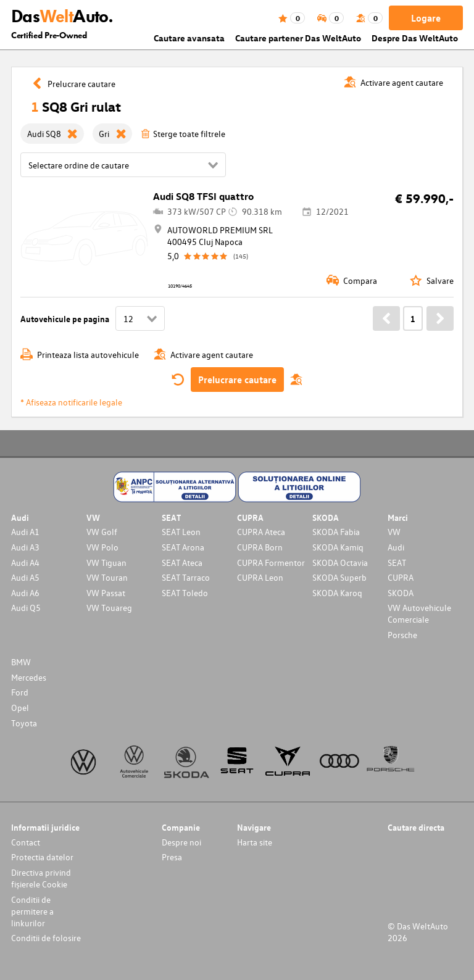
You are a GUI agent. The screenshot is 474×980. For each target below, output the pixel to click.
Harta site (255, 842)
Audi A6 (25, 593)
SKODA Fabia (336, 532)
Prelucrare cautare (237, 380)
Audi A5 (25, 577)
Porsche (402, 635)
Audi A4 (25, 563)
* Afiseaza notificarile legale (71, 402)
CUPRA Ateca (261, 532)
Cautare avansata (189, 38)
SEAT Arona (183, 547)
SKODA (401, 593)
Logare (426, 18)
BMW (21, 662)
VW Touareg (109, 608)
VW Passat (106, 593)
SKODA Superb (339, 577)
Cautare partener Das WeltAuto (298, 38)
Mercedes (29, 677)
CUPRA (401, 577)
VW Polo (102, 547)
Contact (26, 842)
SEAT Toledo (185, 593)
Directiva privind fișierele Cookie (41, 878)
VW (394, 532)
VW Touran (107, 577)
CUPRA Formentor (271, 563)
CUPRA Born (260, 547)
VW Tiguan (106, 563)
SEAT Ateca (182, 563)
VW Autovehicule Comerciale (419, 613)
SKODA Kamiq (338, 547)
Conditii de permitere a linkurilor (32, 911)
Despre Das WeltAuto (415, 38)
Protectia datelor (42, 857)
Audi (396, 547)
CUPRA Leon (260, 577)
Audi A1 (25, 532)
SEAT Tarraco (186, 577)
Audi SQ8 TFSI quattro (203, 196)
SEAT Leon (181, 532)
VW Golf (102, 532)
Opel (20, 708)
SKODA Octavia (340, 563)
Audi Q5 (26, 608)
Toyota (24, 723)
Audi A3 (25, 547)
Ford (20, 692)
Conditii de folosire (46, 938)
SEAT (397, 563)
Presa (172, 857)
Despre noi (181, 842)
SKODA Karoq (337, 593)
